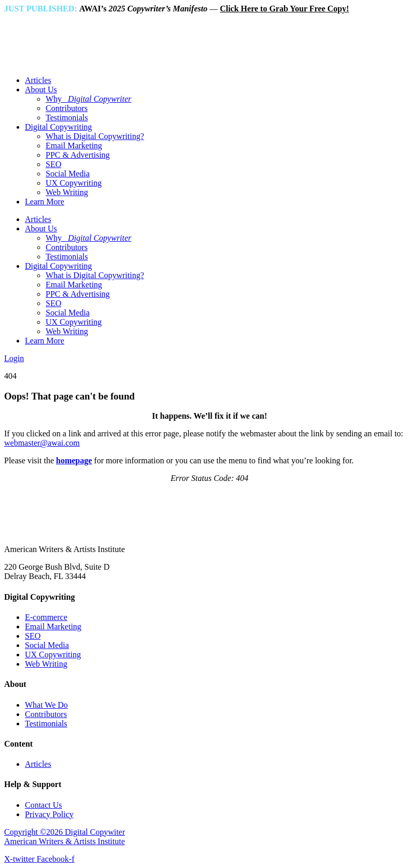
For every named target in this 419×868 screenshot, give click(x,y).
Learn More (45, 202)
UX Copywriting (74, 183)
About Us (41, 89)
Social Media (68, 174)
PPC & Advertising (78, 155)
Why (88, 99)
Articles (38, 80)
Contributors (67, 108)
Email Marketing (74, 146)
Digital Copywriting (58, 127)
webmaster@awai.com (42, 443)
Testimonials (67, 118)
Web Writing (67, 192)
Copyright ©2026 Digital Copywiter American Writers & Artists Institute (65, 837)
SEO (53, 164)
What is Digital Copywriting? (95, 136)
